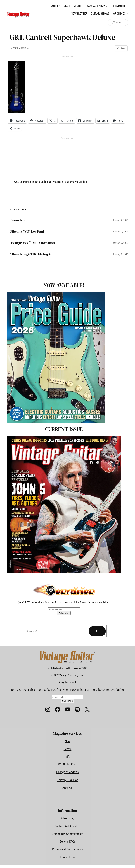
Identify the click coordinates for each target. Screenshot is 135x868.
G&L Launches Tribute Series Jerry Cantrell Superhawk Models (51, 182)
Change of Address (67, 772)
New (68, 741)
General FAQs (67, 842)
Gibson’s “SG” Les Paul (27, 231)
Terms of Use (67, 857)
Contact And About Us (67, 826)
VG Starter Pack (67, 764)
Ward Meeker (19, 48)
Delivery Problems (67, 780)
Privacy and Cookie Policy (67, 849)
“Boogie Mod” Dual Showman (32, 243)
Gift (68, 757)
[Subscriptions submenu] (109, 6)
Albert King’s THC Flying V (30, 254)
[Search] (97, 631)
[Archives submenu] (127, 13)
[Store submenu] (83, 6)
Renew (68, 749)
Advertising (68, 818)
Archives (67, 788)
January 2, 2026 (120, 220)
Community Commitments (67, 834)
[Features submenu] (127, 6)
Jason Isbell (19, 220)
